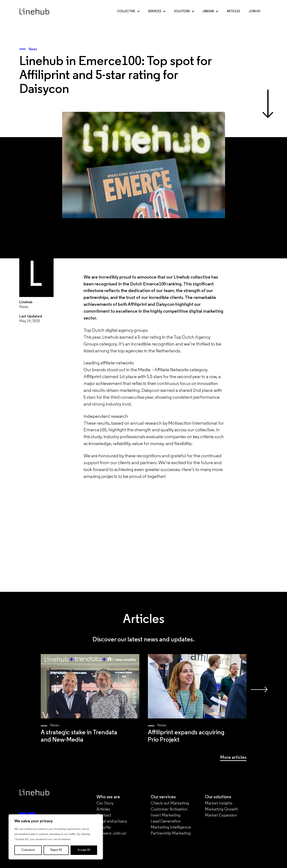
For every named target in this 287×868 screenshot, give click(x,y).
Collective (128, 12)
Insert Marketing (165, 815)
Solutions (184, 12)
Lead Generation (166, 821)
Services (157, 12)
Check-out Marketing (170, 803)
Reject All (56, 850)
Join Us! (255, 12)
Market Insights (219, 803)
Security (104, 827)
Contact (104, 815)
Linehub (210, 12)
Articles (233, 12)
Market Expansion (221, 815)
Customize (28, 850)
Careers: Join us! (111, 833)
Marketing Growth (221, 809)
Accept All (84, 850)
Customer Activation (169, 809)
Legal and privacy (112, 821)
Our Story (105, 803)
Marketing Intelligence (171, 827)
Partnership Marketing (171, 833)
